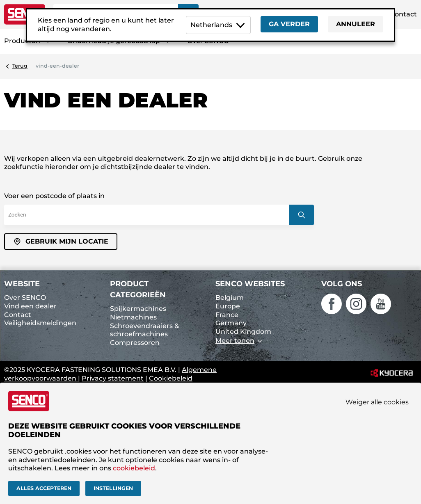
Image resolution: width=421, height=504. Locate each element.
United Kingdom (243, 332)
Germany (231, 323)
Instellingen (113, 488)
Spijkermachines (138, 309)
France (227, 315)
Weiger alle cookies (377, 402)
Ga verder (289, 24)
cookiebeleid (134, 468)
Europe (228, 306)
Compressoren (135, 343)
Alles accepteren (44, 488)
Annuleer (356, 24)
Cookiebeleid (171, 378)
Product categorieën (138, 289)
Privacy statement (113, 378)
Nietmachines (133, 317)
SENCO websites (250, 284)
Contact (403, 14)
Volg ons (342, 284)
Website (22, 284)
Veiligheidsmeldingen (40, 323)
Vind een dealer (30, 306)
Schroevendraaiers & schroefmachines (144, 330)
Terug (20, 66)
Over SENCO (25, 298)
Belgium (230, 298)
